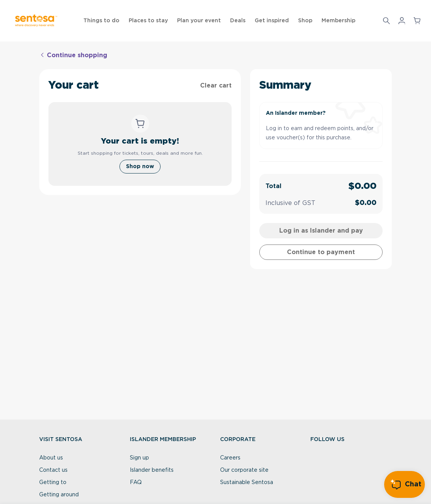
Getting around (59, 495)
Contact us (53, 470)
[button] (386, 21)
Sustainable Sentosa (247, 483)
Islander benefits (152, 470)
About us (51, 458)
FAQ (136, 483)
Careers (230, 458)
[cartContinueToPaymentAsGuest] (321, 252)
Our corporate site (244, 470)
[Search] (386, 21)
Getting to (53, 483)
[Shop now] (140, 167)
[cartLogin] (321, 231)
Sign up (139, 458)
